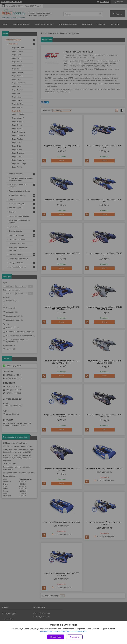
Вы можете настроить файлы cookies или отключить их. (63, 631)
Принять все (56, 637)
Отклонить (75, 637)
